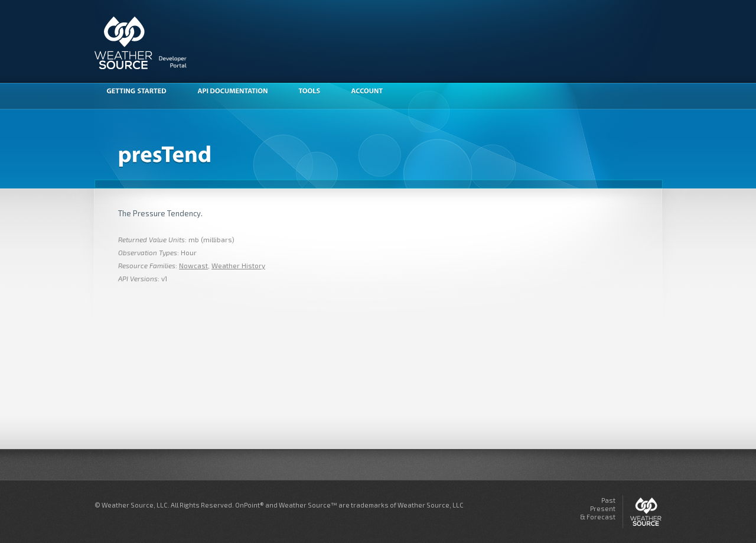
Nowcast (193, 265)
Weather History (238, 265)
